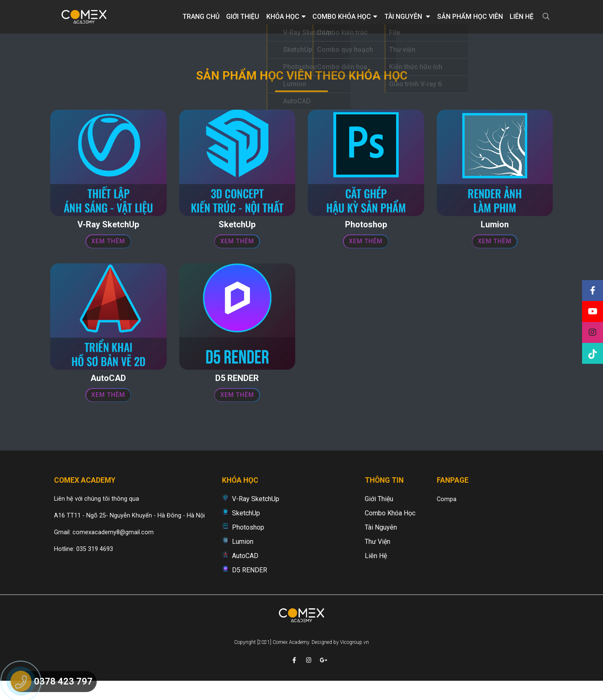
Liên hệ (522, 17)
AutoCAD (245, 573)
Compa (447, 516)
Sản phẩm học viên (470, 17)
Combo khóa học (345, 17)
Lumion (243, 559)
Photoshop (248, 544)
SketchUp (246, 530)
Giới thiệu (243, 17)
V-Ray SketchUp (256, 516)
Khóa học (286, 17)
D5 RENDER (250, 587)
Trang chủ (201, 17)
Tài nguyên (407, 17)
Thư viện (378, 559)
